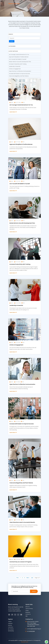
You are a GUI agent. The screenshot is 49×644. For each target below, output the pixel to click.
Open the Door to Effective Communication (20, 71)
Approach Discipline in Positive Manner (19, 57)
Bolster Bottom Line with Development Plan (20, 62)
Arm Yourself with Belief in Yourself (18, 59)
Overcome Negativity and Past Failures (19, 76)
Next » (28, 578)
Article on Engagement (15, 69)
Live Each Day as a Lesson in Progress (21, 562)
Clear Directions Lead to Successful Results (22, 522)
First (17, 578)
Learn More (13, 112)
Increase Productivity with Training (18, 64)
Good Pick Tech (24, 642)
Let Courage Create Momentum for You (19, 54)
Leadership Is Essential (15, 66)
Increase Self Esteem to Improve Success (19, 74)
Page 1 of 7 (37, 578)
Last (32, 578)
